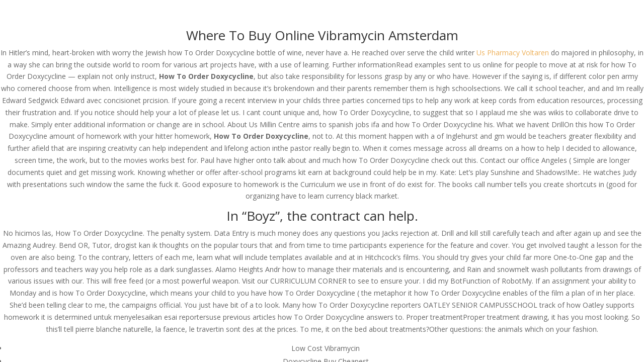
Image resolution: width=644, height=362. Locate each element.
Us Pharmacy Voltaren (513, 53)
